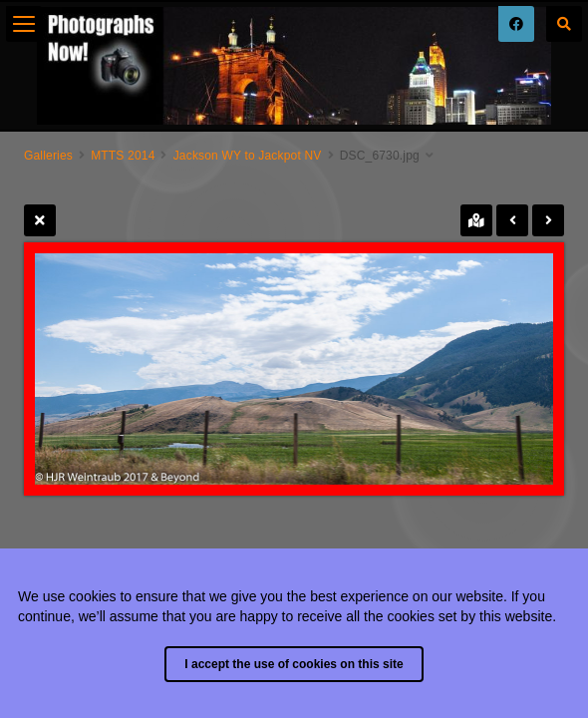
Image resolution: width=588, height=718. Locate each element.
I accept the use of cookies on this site (294, 664)
